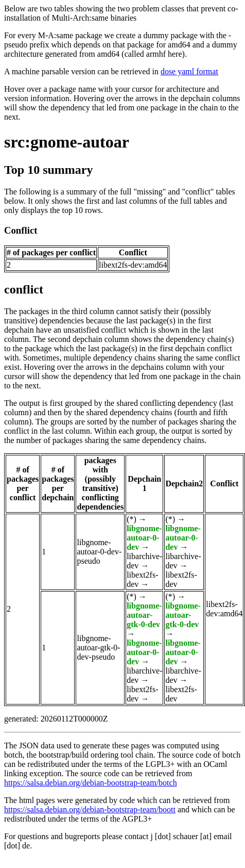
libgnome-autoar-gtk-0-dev (144, 615)
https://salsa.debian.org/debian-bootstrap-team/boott (90, 809)
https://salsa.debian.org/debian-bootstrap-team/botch (91, 783)
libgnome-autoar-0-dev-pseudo (99, 552)
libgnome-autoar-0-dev (144, 538)
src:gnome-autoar (67, 142)
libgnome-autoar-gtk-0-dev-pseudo (98, 648)
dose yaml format (189, 71)
